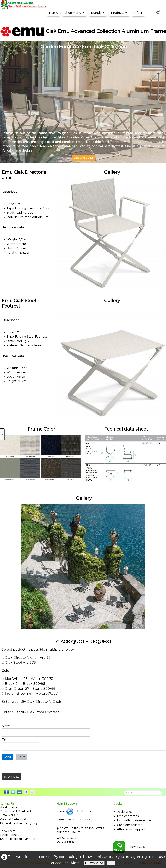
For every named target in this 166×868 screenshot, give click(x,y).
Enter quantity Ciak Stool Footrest (30, 712)
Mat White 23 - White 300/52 (28, 679)
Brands (98, 13)
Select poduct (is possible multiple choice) (38, 649)
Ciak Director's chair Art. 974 (27, 658)
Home (54, 13)
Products (119, 13)
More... (76, 863)
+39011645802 (79, 811)
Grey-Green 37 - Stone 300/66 (28, 689)
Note (6, 726)
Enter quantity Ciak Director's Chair (31, 702)
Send (7, 757)
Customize (94, 863)
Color (6, 671)
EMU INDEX (11, 777)
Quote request (83, 158)
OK (111, 863)
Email (6, 740)
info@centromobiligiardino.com (74, 819)
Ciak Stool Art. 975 (19, 663)
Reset (21, 757)
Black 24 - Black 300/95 (23, 684)
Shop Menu (74, 13)
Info (138, 13)
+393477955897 (129, 847)
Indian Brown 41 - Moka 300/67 (30, 693)
